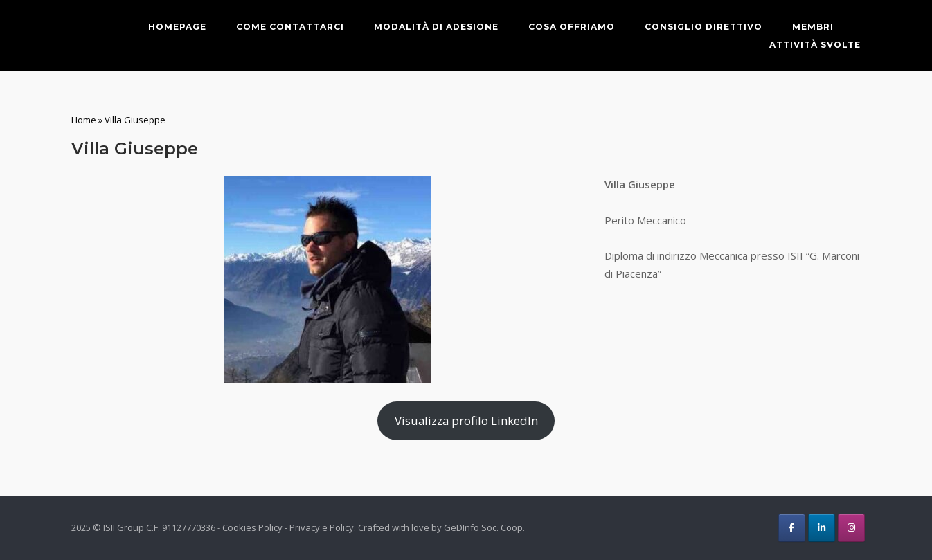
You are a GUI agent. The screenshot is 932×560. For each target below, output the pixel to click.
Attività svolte (815, 45)
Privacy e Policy (322, 527)
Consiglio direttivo (704, 27)
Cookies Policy (252, 527)
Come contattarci (290, 27)
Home (84, 120)
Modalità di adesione (436, 27)
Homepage (177, 27)
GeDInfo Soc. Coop (483, 527)
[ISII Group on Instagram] (851, 528)
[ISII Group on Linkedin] (822, 528)
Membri (813, 27)
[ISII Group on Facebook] (792, 528)
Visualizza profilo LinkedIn (466, 421)
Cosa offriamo (572, 27)
